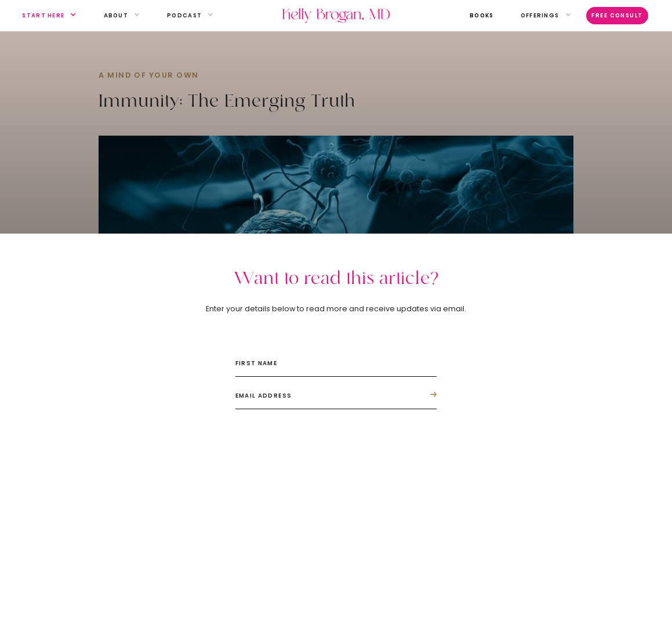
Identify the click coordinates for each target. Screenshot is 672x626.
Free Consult (617, 15)
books (482, 15)
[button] (43, 16)
